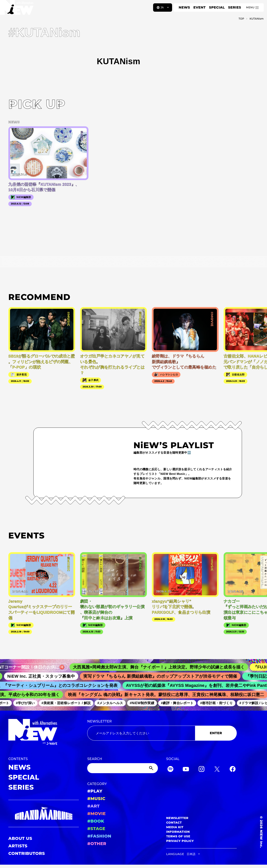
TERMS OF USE (178, 836)
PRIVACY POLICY (180, 841)
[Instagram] (202, 770)
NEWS (184, 7)
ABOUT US (20, 838)
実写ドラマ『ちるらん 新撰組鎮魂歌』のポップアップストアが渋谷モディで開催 (163, 676)
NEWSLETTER (99, 721)
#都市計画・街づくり (219, 703)
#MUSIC (96, 799)
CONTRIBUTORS (27, 853)
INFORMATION (178, 832)
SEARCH (95, 759)
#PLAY (95, 791)
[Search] (122, 768)
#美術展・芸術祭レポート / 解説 (68, 703)
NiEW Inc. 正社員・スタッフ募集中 (44, 676)
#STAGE (96, 829)
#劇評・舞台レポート (179, 703)
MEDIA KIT (175, 827)
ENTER (216, 733)
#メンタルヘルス (112, 703)
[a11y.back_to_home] (17, 9)
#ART (93, 806)
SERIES (234, 7)
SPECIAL (217, 7)
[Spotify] (170, 770)
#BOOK (96, 821)
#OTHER (97, 844)
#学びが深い (27, 703)
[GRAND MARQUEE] (44, 813)
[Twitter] (217, 770)
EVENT (200, 7)
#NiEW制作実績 (144, 703)
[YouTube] (186, 770)
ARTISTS (18, 846)
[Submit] (152, 768)
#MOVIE (96, 814)
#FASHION (99, 836)
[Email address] (141, 733)
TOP (241, 19)
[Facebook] (233, 770)
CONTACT (174, 823)
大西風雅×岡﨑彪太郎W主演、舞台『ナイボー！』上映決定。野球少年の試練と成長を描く (163, 667)
